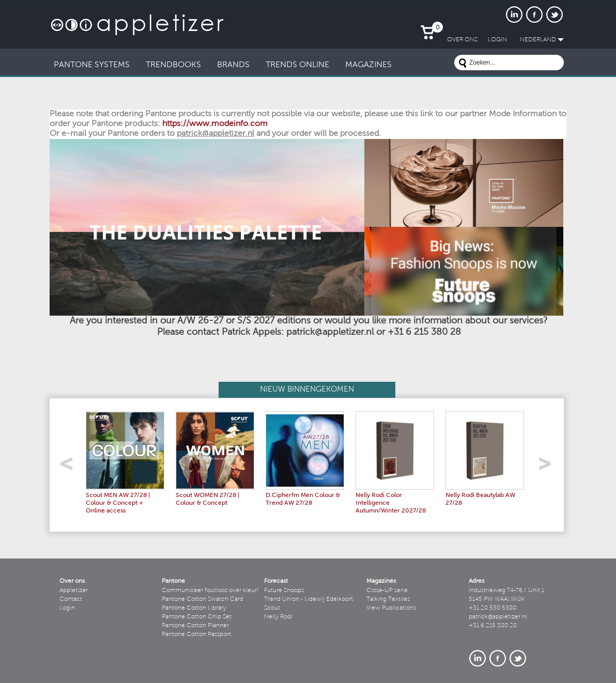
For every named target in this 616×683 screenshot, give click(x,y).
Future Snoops (284, 591)
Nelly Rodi (278, 617)
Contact (71, 599)
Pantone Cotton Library (194, 608)
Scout (272, 608)
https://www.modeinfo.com (215, 124)
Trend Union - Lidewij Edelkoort (309, 599)
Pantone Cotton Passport (196, 634)
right (549, 467)
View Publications (391, 608)
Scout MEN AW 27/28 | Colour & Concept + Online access (118, 503)
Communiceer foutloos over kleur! (210, 591)
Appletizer (74, 591)
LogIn (497, 40)
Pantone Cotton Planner (195, 626)
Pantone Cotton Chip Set (197, 617)
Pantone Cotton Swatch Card (203, 599)
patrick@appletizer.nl (498, 617)
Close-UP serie (387, 591)
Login (67, 608)
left (70, 467)
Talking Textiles (388, 599)
